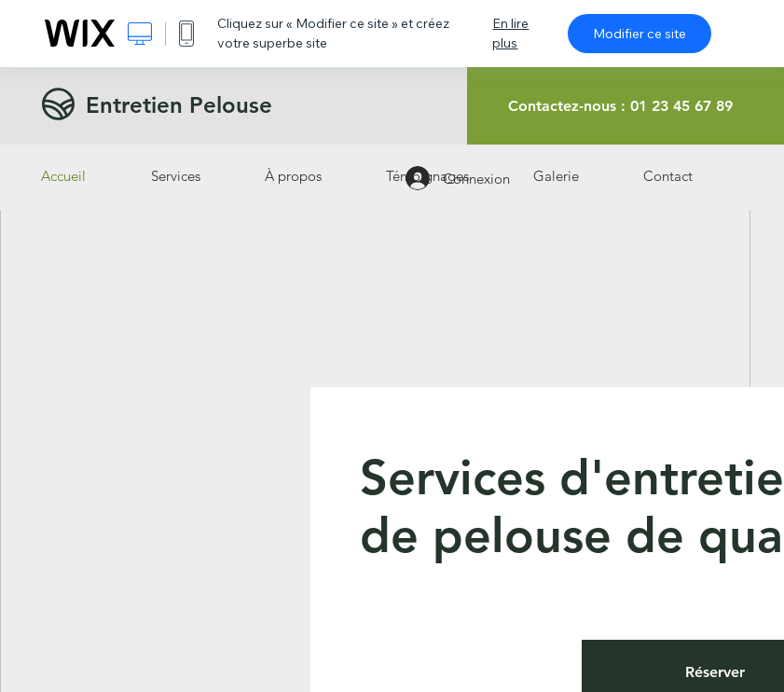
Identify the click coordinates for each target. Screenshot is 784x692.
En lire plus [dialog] (510, 33)
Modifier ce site (640, 34)
